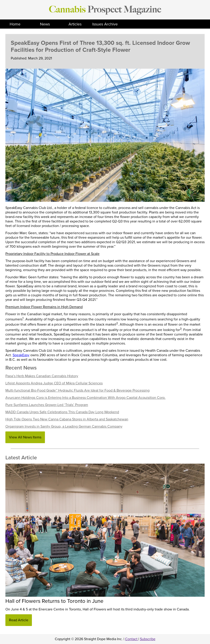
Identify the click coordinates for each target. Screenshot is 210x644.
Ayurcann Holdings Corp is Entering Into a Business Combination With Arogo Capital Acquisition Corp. (85, 398)
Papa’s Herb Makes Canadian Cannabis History (42, 376)
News (45, 24)
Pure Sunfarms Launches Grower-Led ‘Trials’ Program (47, 405)
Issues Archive (105, 24)
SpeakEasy (21, 355)
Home (15, 24)
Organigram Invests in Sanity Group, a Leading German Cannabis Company (64, 426)
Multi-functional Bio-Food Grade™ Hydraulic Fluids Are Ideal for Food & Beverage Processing (77, 390)
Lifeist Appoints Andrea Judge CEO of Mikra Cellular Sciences (54, 383)
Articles (75, 24)
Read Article (19, 620)
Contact (132, 639)
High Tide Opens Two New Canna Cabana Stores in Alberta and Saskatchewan (67, 419)
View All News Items (25, 437)
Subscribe (148, 639)
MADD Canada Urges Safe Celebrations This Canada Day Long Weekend (62, 412)
